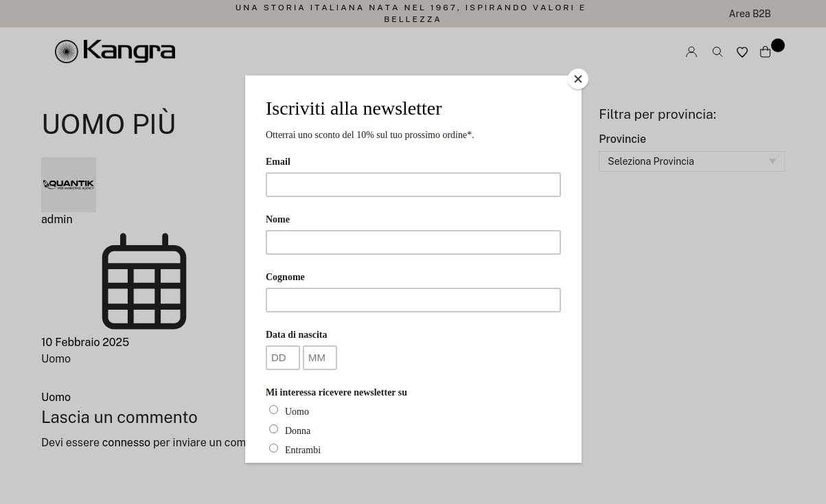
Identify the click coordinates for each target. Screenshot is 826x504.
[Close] (578, 79)
